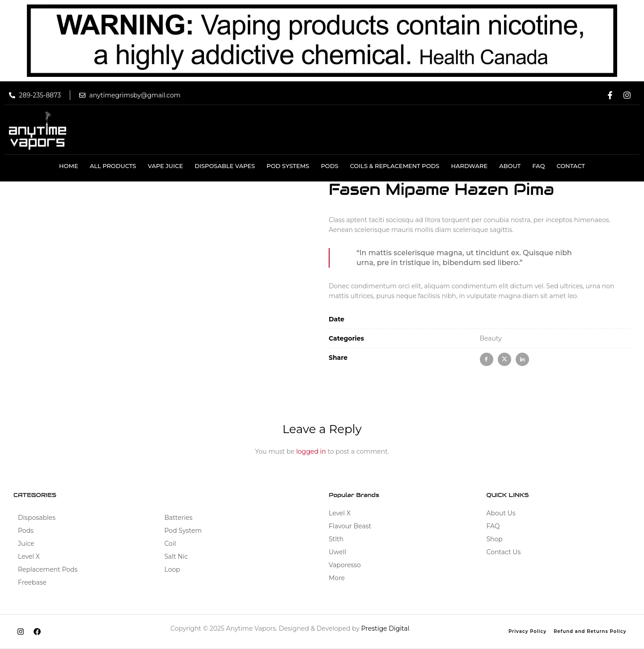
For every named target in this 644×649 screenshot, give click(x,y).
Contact (571, 166)
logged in (311, 451)
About (510, 166)
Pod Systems (288, 166)
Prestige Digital (386, 628)
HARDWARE (469, 166)
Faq (538, 166)
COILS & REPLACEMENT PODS (395, 166)
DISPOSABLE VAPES (225, 166)
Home (69, 166)
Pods (329, 166)
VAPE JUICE (165, 166)
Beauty (491, 338)
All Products (113, 166)
